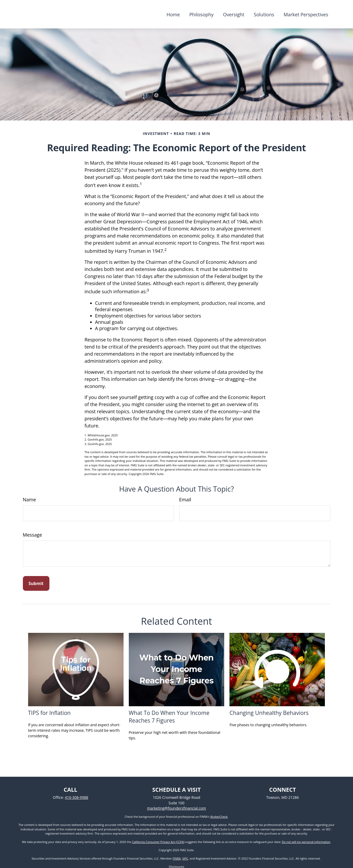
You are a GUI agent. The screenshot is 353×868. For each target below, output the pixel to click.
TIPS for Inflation (49, 713)
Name (29, 499)
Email (185, 499)
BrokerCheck (219, 817)
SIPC (185, 858)
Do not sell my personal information (306, 842)
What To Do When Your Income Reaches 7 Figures (169, 716)
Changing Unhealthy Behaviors (269, 713)
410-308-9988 (76, 797)
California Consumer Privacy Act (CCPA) (158, 842)
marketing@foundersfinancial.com (176, 808)
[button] (173, 14)
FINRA (177, 858)
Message (32, 535)
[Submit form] (36, 583)
